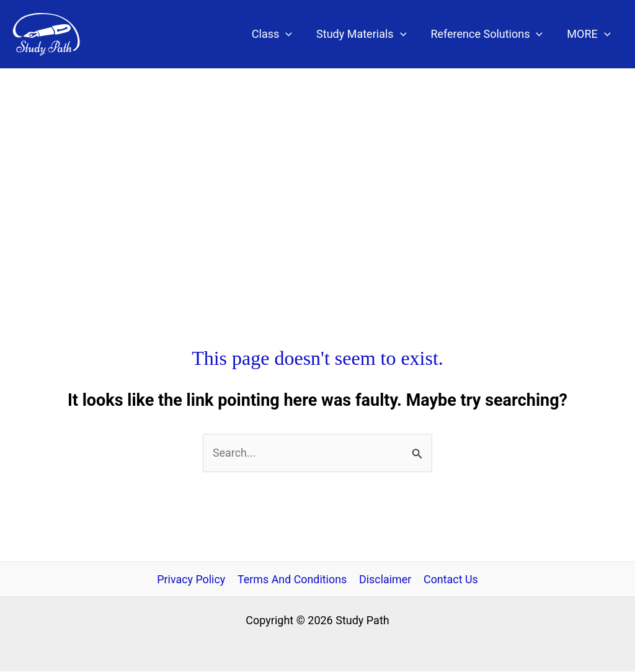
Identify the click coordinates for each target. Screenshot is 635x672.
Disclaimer (385, 579)
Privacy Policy (192, 579)
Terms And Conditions (293, 579)
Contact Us (450, 579)
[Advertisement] (317, 162)
